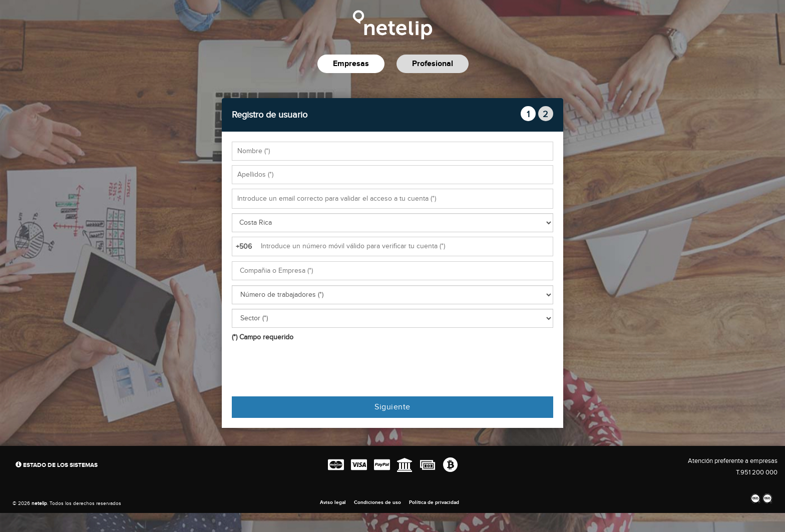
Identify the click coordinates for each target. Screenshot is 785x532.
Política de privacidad (434, 502)
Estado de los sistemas (57, 465)
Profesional (433, 64)
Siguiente (392, 407)
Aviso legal (333, 502)
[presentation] (308, 369)
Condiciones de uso (377, 502)
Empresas (351, 64)
